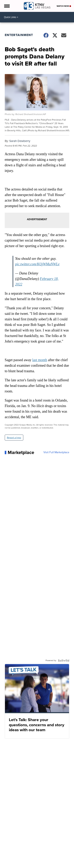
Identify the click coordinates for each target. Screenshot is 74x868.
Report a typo (14, 438)
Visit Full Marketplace (56, 452)
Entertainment (19, 35)
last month (40, 360)
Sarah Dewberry (20, 141)
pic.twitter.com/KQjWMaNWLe (37, 264)
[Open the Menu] (7, 6)
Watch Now (64, 6)
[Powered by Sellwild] (64, 661)
